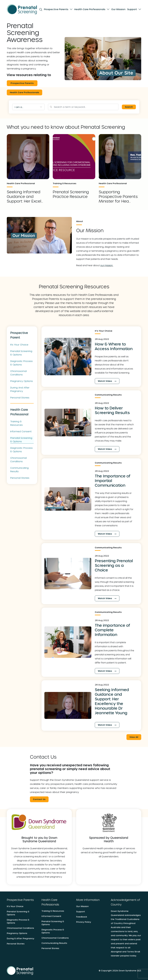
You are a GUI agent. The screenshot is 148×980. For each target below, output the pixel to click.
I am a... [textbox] (19, 107)
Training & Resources (16, 423)
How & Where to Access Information (114, 346)
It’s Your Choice (15, 906)
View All (134, 737)
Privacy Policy (84, 922)
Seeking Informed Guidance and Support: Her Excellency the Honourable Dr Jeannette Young (112, 701)
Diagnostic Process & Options (21, 363)
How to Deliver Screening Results (112, 410)
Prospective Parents (56, 9)
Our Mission (118, 9)
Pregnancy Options (22, 381)
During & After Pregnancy (21, 938)
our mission (107, 265)
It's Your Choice (19, 344)
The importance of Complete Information (112, 630)
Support (132, 9)
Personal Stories (20, 397)
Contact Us (39, 799)
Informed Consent (21, 431)
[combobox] (28, 107)
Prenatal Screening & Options (21, 353)
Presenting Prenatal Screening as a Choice (114, 565)
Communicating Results (19, 469)
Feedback (82, 917)
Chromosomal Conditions (18, 373)
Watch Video (107, 381)
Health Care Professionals (90, 9)
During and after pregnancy (20, 389)
